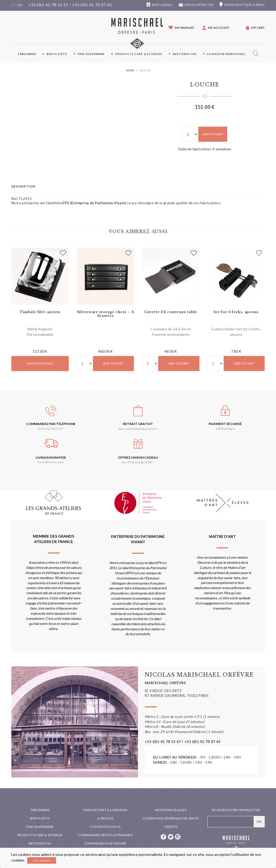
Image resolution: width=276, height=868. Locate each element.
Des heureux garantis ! (138, 462)
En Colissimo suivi (51, 462)
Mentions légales (171, 810)
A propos (105, 818)
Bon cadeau (162, 5)
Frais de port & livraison (105, 810)
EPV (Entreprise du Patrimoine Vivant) (94, 203)
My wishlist (185, 28)
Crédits (171, 827)
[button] (216, 28)
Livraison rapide (51, 457)
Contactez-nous (105, 827)
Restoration (185, 54)
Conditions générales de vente (171, 818)
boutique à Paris (244, 5)
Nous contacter (199, 5)
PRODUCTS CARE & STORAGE (139, 54)
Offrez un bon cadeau (138, 457)
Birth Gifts (57, 54)
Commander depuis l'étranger (105, 835)
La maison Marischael (226, 54)
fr (13, 5)
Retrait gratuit (138, 424)
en (20, 5)
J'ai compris (42, 860)
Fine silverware (91, 54)
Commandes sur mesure (105, 843)
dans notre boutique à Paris (138, 429)
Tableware (27, 54)
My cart (258, 28)
